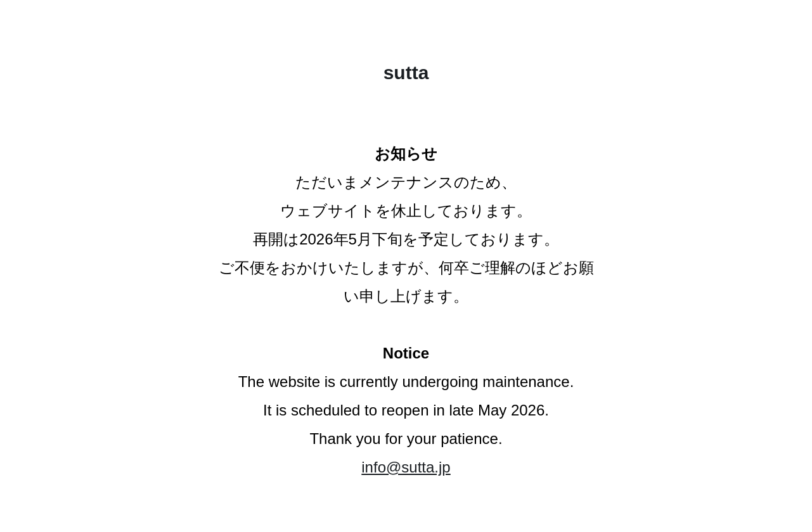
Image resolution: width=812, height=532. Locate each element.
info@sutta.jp (406, 467)
